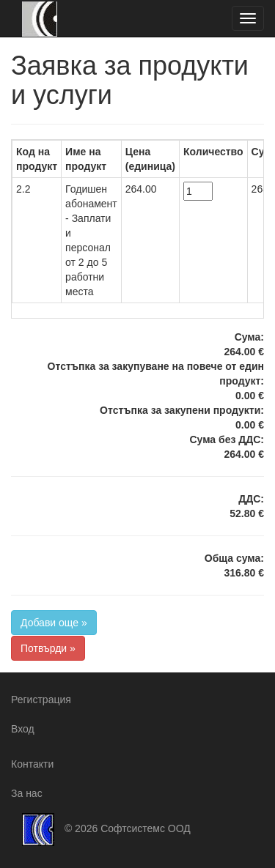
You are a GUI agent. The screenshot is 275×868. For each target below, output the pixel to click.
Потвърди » (48, 648)
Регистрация (41, 700)
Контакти (32, 764)
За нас (27, 793)
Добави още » (54, 623)
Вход (23, 729)
